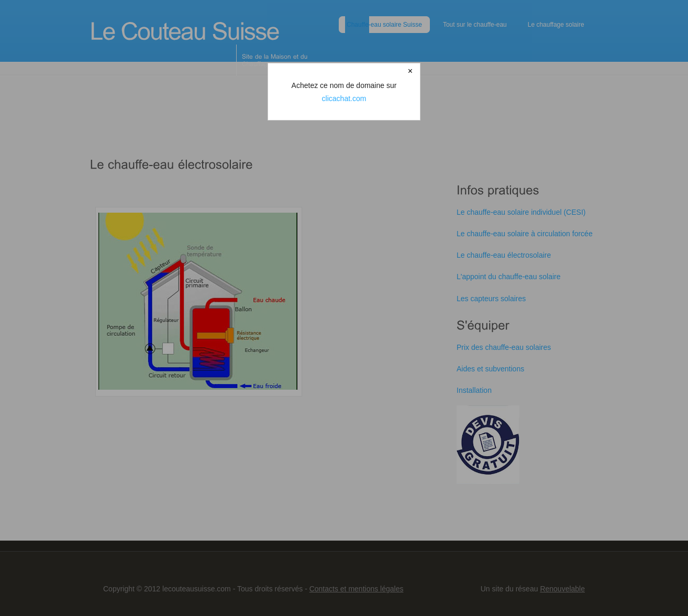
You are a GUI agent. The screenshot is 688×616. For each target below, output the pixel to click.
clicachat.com (344, 98)
